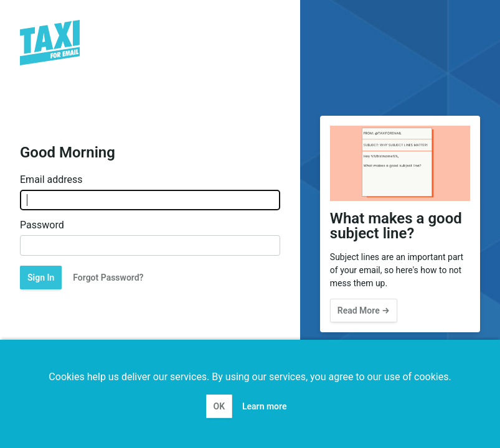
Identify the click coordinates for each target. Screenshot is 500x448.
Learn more (264, 406)
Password (42, 225)
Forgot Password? (108, 278)
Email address (51, 180)
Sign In (41, 278)
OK (219, 406)
